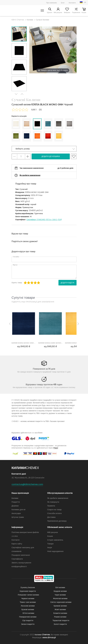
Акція (50, 547)
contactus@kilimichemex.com (27, 484)
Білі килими (60, 587)
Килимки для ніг (19, 509)
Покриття (16, 502)
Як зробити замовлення (30, 175)
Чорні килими (60, 595)
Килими (30, 20)
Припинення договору (57, 521)
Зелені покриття (28, 624)
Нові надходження (55, 551)
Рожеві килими (60, 617)
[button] (44, 149)
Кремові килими (60, 606)
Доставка (51, 517)
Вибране (67, 12)
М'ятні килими (28, 613)
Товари (50, 544)
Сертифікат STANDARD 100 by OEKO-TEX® (44, 220)
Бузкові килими (28, 609)
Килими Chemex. (43, 635)
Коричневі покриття (28, 591)
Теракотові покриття (61, 620)
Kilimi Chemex (18, 20)
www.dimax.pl (49, 637)
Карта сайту (17, 544)
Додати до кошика (51, 156)
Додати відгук (67, 283)
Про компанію (52, 3)
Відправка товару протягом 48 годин (44, 384)
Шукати (49, 12)
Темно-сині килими (28, 602)
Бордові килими (60, 591)
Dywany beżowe (28, 587)
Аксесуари (16, 513)
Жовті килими (60, 609)
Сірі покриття (28, 620)
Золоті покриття (60, 624)
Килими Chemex (10, 11)
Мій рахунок (57, 12)
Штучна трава (18, 517)
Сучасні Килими (42, 20)
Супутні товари (23, 298)
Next (16, 94)
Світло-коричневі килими (61, 602)
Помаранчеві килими (28, 617)
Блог (63, 3)
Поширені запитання (21, 555)
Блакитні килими (60, 613)
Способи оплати (54, 513)
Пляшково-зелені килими (28, 595)
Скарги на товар (54, 509)
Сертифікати (17, 559)
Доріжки (15, 506)
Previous (22, 94)
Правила (51, 506)
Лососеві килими (28, 606)
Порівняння (76, 12)
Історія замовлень (55, 540)
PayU (56, 448)
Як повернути (53, 502)
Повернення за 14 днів (44, 369)
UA (85, 2)
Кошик (84, 12)
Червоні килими (28, 598)
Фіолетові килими (60, 598)
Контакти (72, 3)
